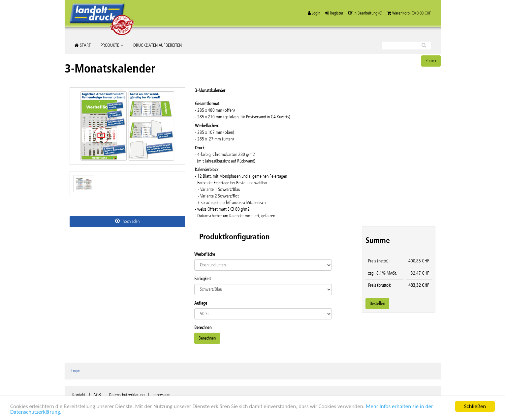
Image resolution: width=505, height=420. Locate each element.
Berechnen (203, 328)
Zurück (431, 61)
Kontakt (79, 395)
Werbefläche (205, 254)
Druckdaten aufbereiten (158, 45)
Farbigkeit (203, 279)
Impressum (161, 395)
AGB (97, 395)
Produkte (112, 45)
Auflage (201, 303)
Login (76, 371)
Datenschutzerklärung (127, 395)
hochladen (127, 221)
